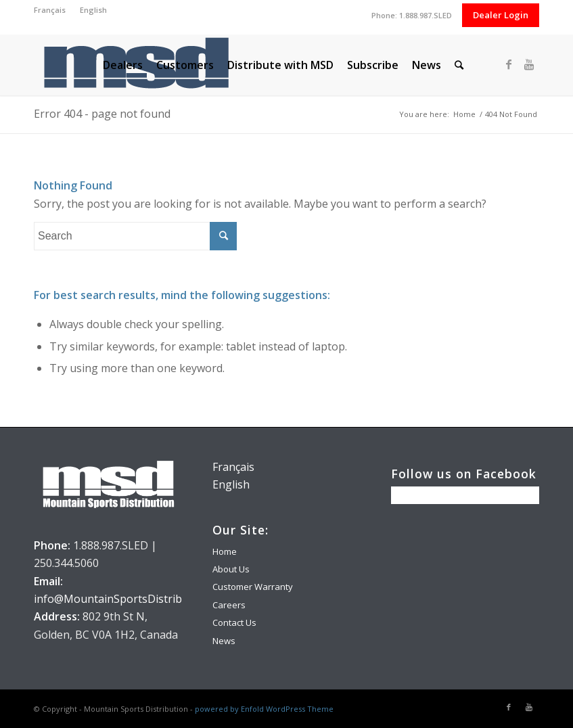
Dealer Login (501, 15)
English (93, 10)
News (224, 641)
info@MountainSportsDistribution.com (133, 599)
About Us (231, 569)
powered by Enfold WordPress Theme (264, 709)
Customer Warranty (253, 587)
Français (50, 10)
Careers (229, 605)
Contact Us (234, 622)
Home (464, 114)
